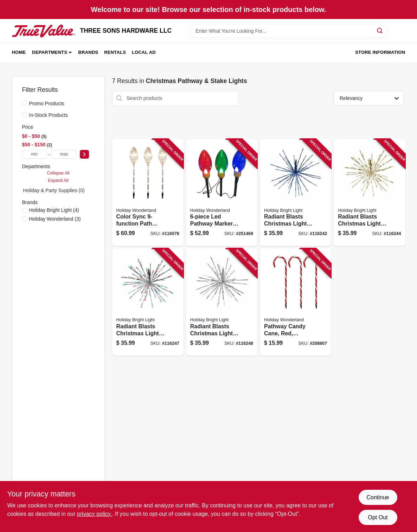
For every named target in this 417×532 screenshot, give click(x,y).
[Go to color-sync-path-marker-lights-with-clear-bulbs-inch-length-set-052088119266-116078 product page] (148, 193)
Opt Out (378, 517)
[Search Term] (288, 31)
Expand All (58, 180)
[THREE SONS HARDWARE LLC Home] (44, 31)
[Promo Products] (25, 103)
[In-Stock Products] (25, 115)
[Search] (380, 30)
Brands (88, 52)
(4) (54, 210)
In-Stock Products (49, 115)
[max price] (64, 154)
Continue (378, 497)
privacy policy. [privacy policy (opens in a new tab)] (94, 514)
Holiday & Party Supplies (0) (54, 190)
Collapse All (58, 173)
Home (19, 52)
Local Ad (144, 52)
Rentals (115, 52)
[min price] (34, 154)
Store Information (380, 52)
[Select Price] (84, 154)
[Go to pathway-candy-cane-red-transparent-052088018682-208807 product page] (296, 302)
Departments (50, 52)
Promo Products (47, 103)
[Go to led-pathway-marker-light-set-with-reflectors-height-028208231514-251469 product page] (222, 193)
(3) (55, 219)
